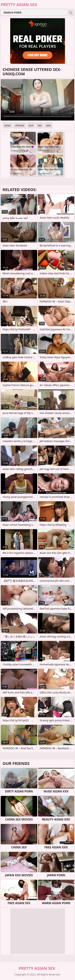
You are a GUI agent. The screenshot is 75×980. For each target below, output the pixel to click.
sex (40, 125)
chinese (20, 125)
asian (8, 125)
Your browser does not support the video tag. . (37, 100)
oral (31, 125)
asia (48, 125)
